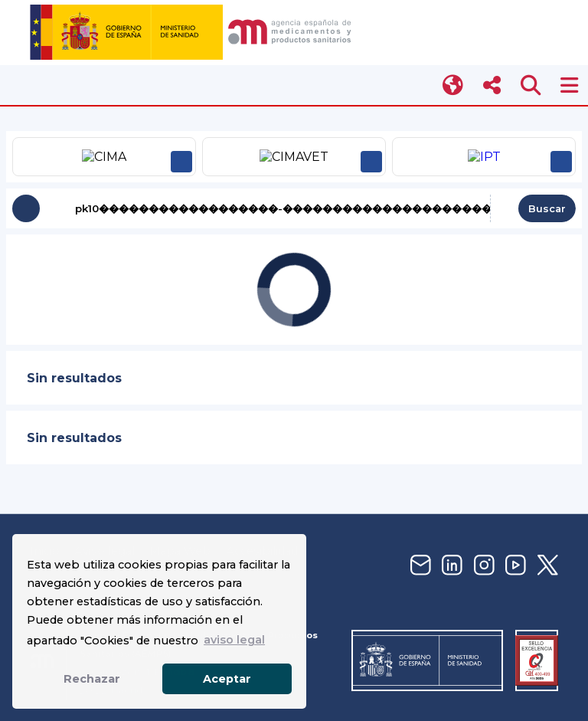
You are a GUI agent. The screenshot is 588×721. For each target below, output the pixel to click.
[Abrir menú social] (492, 85)
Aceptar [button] (227, 679)
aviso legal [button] (234, 640)
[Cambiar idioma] (454, 85)
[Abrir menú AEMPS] (569, 85)
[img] (193, 32)
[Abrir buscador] (531, 85)
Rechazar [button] (92, 679)
